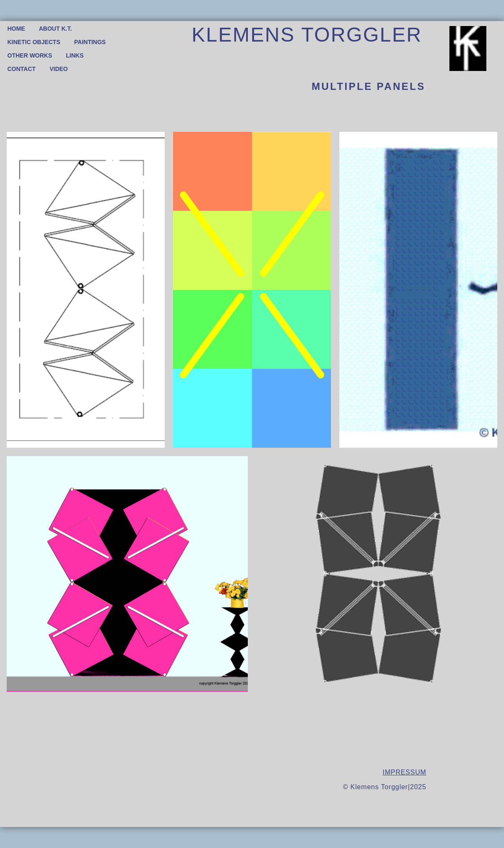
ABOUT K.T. (56, 29)
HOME (16, 29)
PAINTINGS (90, 42)
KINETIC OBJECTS (34, 42)
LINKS (75, 55)
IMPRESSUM (404, 772)
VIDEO (59, 69)
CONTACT (22, 69)
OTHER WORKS (30, 55)
